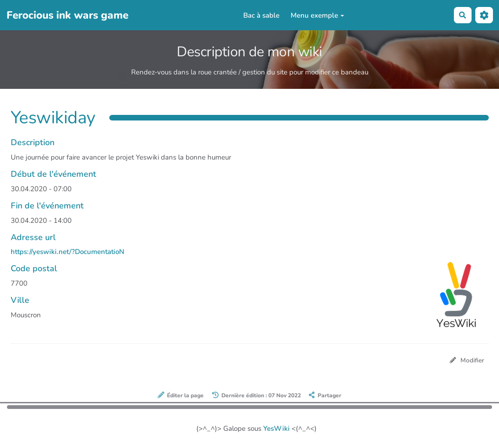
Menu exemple (317, 15)
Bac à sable (261, 15)
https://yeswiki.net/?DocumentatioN (67, 252)
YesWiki (276, 428)
